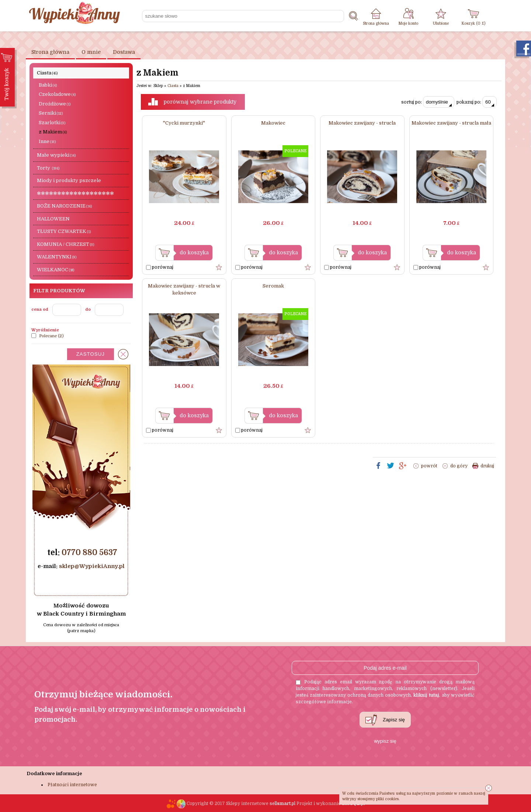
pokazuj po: (477, 102)
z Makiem (53, 132)
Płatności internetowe (72, 785)
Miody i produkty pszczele (69, 180)
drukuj (487, 466)
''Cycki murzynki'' (184, 123)
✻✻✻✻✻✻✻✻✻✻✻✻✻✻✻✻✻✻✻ (75, 193)
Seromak (273, 286)
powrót (429, 466)
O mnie (91, 52)
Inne (47, 141)
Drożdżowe (55, 104)
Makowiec (273, 123)
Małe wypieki (56, 155)
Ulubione (441, 23)
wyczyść (123, 354)
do (88, 309)
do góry (459, 466)
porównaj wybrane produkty (200, 102)
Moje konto (408, 23)
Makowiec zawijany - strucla (362, 123)
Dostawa (124, 52)
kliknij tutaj (426, 695)
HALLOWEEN (53, 219)
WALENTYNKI (57, 257)
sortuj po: (428, 102)
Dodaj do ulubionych (219, 267)
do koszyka (194, 252)
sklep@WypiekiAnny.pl (92, 566)
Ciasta (47, 73)
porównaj (160, 267)
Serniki (51, 113)
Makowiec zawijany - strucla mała (451, 123)
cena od (40, 309)
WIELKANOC (55, 270)
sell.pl (282, 804)
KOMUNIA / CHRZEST (65, 244)
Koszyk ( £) (473, 23)
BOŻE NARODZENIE (64, 206)
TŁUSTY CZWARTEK (64, 231)
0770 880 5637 (89, 553)
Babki (48, 85)
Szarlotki (52, 123)
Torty (48, 168)
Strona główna (376, 23)
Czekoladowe (57, 94)
